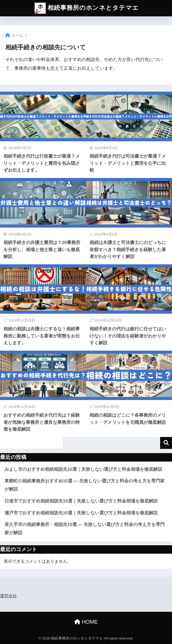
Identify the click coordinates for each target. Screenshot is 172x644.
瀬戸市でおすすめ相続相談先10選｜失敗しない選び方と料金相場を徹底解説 (81, 513)
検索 (166, 443)
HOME (86, 622)
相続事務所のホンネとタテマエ (87, 8)
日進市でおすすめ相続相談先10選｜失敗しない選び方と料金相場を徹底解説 (81, 501)
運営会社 (8, 596)
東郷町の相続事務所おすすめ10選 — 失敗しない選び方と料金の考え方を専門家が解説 (85, 485)
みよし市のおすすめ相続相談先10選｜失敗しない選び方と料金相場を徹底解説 (83, 469)
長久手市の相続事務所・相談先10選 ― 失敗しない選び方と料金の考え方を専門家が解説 (85, 529)
